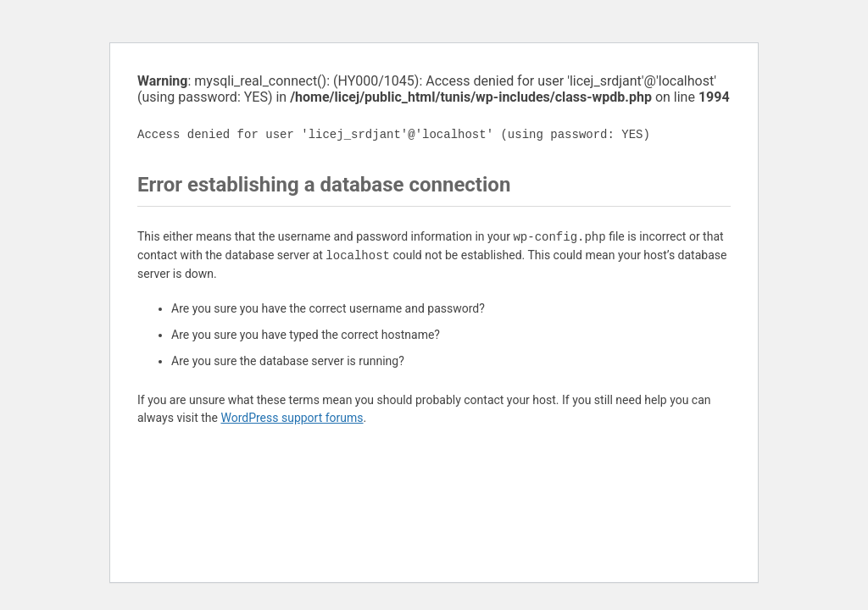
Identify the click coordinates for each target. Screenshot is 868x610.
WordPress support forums (292, 418)
